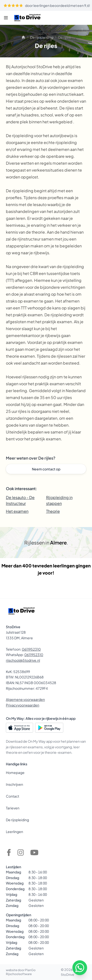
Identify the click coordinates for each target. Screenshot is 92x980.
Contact (13, 796)
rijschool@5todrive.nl (23, 660)
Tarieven (13, 808)
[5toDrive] (27, 18)
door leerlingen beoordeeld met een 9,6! (47, 5)
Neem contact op (46, 469)
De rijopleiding (42, 37)
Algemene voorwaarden (25, 699)
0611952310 (31, 649)
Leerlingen (14, 832)
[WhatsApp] (80, 968)
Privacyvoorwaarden (23, 705)
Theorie (53, 511)
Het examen (17, 511)
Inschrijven (14, 784)
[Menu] (6, 18)
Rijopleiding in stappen (59, 500)
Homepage (15, 772)
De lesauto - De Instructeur (20, 500)
